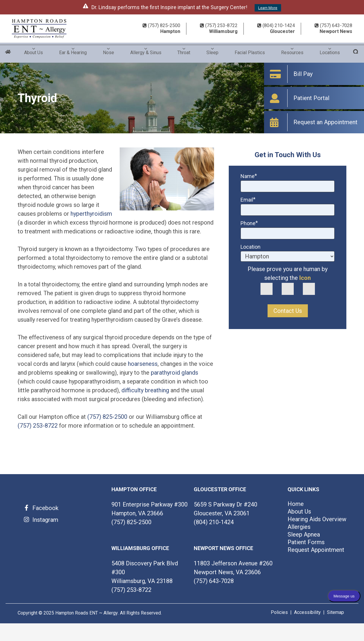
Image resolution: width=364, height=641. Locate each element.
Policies (279, 612)
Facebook (45, 508)
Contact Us (288, 311)
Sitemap (335, 612)
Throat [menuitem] (184, 50)
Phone (249, 223)
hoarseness (143, 364)
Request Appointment (316, 550)
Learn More (268, 8)
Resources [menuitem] (292, 50)
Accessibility (307, 612)
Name (249, 176)
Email (248, 200)
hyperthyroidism (91, 214)
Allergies (299, 527)
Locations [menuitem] (330, 50)
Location (251, 247)
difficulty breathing (145, 390)
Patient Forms (306, 542)
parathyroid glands (175, 373)
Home (8, 53)
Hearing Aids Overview (317, 519)
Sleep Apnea (304, 534)
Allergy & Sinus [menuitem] (146, 50)
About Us (299, 512)
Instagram (45, 520)
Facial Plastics (250, 50)
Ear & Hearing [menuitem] (73, 50)
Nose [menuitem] (108, 50)
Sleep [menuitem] (212, 50)
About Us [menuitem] (34, 50)
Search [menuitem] (356, 53)
